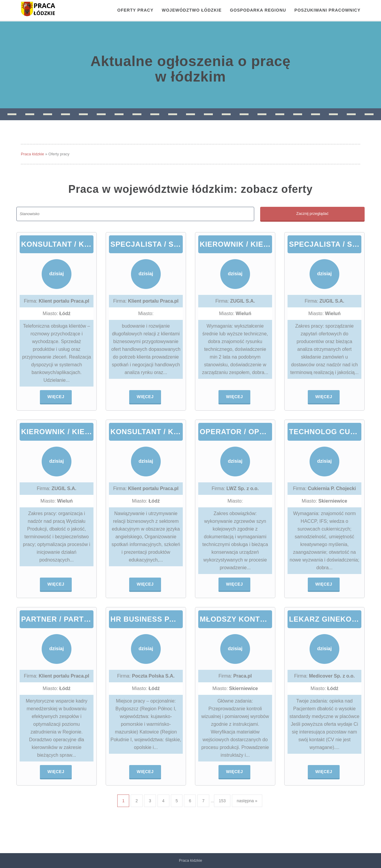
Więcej (56, 397)
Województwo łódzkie (192, 10)
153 (222, 801)
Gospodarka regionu (258, 10)
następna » (247, 801)
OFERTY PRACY (135, 10)
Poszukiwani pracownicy (327, 10)
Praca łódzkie (32, 154)
